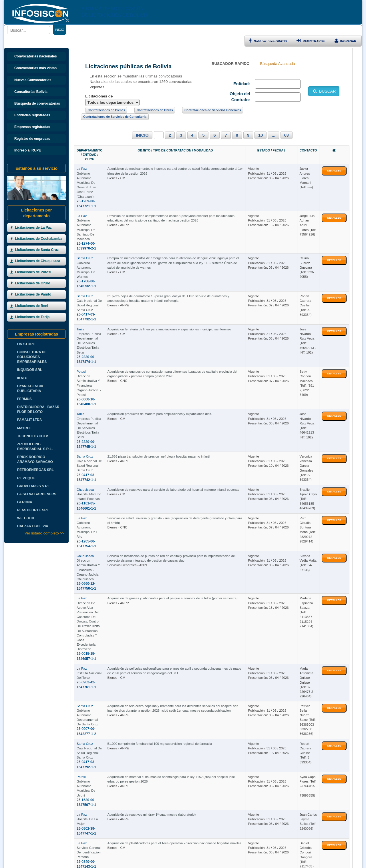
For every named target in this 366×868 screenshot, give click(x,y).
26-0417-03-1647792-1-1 (96, 612)
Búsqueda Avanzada (278, 64)
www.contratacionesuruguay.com (173, 862)
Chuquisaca (85, 402)
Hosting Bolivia (311, 862)
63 (287, 135)
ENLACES (137, 30)
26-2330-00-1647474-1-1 (96, 286)
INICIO (142, 135)
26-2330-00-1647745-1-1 (96, 351)
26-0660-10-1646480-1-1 (96, 318)
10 (260, 135)
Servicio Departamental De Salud (101, 719)
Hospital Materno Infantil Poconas (101, 407)
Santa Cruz (85, 216)
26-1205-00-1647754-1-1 (96, 440)
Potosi (81, 305)
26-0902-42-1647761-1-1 (96, 533)
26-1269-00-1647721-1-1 (96, 174)
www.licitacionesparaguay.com (218, 862)
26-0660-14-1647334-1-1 (96, 761)
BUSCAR (324, 91)
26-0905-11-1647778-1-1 (96, 724)
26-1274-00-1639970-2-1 (96, 202)
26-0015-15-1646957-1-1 (96, 510)
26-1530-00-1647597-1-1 (96, 635)
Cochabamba (86, 747)
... (273, 135)
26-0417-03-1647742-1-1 (96, 384)
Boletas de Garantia (337, 862)
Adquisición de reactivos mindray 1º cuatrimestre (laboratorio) (188, 654)
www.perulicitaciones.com (259, 862)
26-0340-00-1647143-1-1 (96, 691)
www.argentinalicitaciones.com (127, 862)
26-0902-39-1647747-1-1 (96, 663)
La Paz (82, 160)
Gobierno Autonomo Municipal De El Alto (106, 435)
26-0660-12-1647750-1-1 (96, 477)
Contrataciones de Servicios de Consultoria (115, 117)
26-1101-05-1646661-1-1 (96, 412)
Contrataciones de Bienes (107, 110)
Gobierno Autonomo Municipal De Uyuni (106, 631)
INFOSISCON (114, 852)
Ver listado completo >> (44, 533)
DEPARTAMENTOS (162, 30)
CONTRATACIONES (112, 30)
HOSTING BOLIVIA (192, 852)
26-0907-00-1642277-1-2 (96, 575)
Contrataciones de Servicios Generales (213, 110)
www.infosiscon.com (53, 862)
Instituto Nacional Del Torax (96, 528)
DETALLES (334, 162)
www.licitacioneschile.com (86, 862)
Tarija (80, 272)
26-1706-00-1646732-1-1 (96, 225)
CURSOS (237, 30)
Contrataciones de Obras (155, 110)
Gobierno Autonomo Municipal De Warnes (107, 221)
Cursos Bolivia (288, 862)
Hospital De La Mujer (92, 659)
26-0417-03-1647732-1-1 (96, 258)
